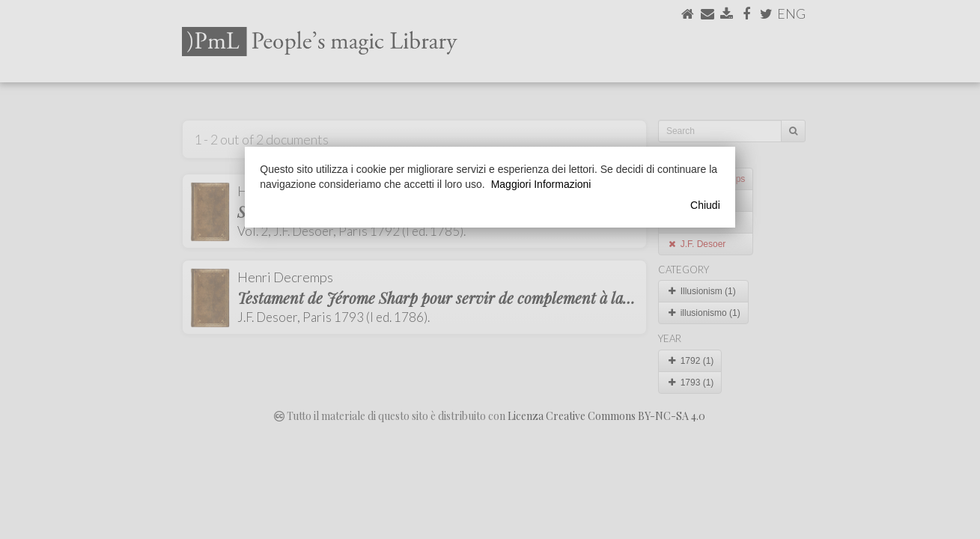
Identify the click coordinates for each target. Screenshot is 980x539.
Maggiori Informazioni (541, 184)
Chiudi (705, 205)
